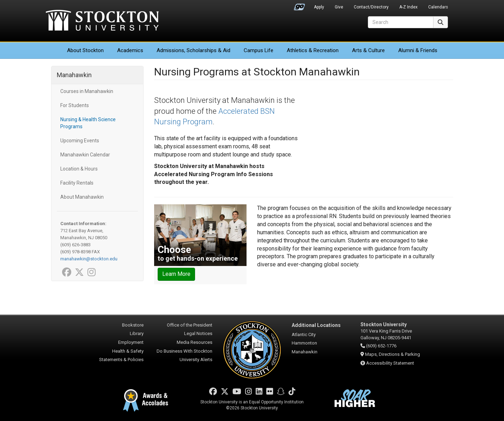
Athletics (313, 50)
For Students (75, 105)
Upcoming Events (80, 141)
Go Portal (299, 5)
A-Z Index (408, 7)
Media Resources (195, 342)
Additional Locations (316, 325)
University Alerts (196, 360)
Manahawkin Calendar (85, 155)
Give (339, 7)
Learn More (176, 274)
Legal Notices (198, 333)
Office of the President (190, 325)
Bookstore (133, 325)
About (85, 50)
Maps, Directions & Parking (393, 354)
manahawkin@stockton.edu (89, 259)
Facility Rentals (77, 183)
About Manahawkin (82, 197)
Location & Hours (79, 169)
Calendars (438, 7)
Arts (368, 50)
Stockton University (102, 21)
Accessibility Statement (390, 363)
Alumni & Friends (418, 50)
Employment (131, 342)
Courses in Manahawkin (87, 91)
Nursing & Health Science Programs (88, 123)
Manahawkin (74, 75)
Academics (130, 50)
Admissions (193, 50)
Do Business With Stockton (184, 351)
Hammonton (304, 343)
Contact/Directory (371, 7)
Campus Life (259, 50)
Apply (319, 7)
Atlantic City (304, 335)
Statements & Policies (121, 360)
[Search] (401, 22)
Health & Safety (128, 351)
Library (137, 333)
